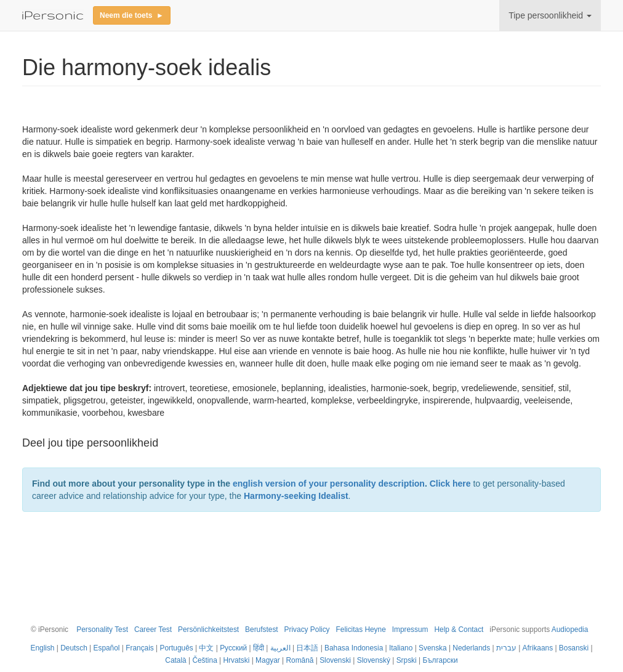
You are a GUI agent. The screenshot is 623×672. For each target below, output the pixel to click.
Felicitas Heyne (361, 629)
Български (440, 660)
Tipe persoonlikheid (550, 15)
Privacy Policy (307, 629)
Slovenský (374, 660)
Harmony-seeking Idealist (296, 496)
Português (177, 648)
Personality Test (102, 629)
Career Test (153, 629)
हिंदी (259, 648)
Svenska (433, 648)
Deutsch (74, 648)
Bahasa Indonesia (354, 648)
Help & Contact (459, 629)
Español (107, 648)
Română (299, 660)
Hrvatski (236, 660)
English (42, 648)
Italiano (401, 648)
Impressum (410, 629)
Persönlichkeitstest (208, 629)
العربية (280, 648)
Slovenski (335, 660)
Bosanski (574, 648)
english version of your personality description (329, 484)
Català (175, 660)
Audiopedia (570, 629)
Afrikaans (538, 648)
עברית (506, 648)
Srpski (407, 660)
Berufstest (262, 629)
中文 (206, 648)
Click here (450, 484)
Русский (233, 648)
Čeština (204, 660)
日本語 (307, 648)
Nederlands (471, 648)
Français (140, 648)
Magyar (268, 660)
